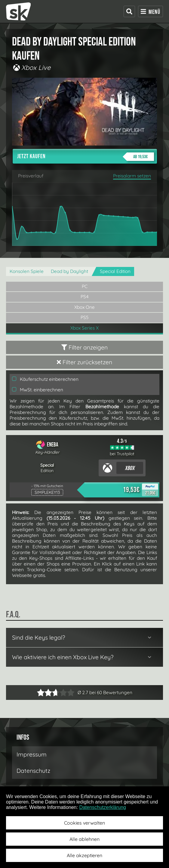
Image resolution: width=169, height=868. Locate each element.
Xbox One (84, 307)
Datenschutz (33, 771)
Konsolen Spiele (27, 271)
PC (85, 286)
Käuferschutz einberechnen (45, 379)
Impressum (32, 754)
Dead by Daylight (69, 271)
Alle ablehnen (84, 839)
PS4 (85, 297)
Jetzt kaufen (86, 157)
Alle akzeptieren (84, 855)
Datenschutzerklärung (103, 807)
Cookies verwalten (84, 823)
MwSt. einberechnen (38, 390)
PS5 (85, 317)
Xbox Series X (84, 328)
